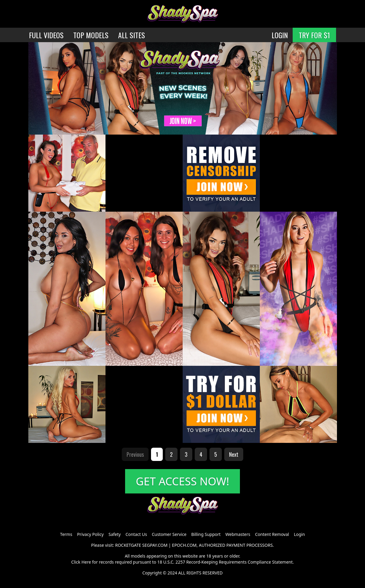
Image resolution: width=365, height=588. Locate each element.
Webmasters (238, 534)
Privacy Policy (90, 534)
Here (86, 562)
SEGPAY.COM (155, 545)
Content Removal (272, 534)
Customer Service (169, 534)
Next (234, 454)
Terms (66, 534)
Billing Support (206, 534)
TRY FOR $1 (314, 35)
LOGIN (280, 35)
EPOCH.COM (184, 545)
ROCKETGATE (128, 545)
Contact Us (136, 534)
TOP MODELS (91, 35)
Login (299, 534)
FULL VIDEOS (46, 35)
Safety (115, 534)
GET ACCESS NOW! (183, 481)
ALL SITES (132, 35)
